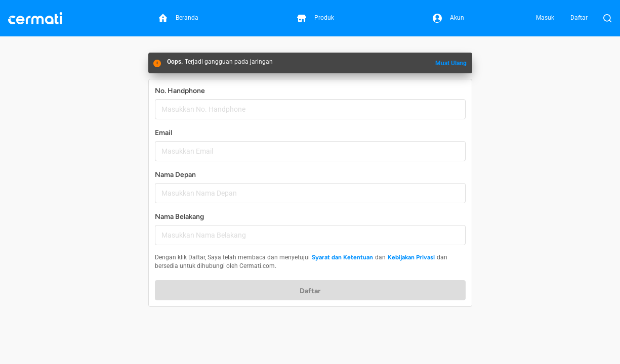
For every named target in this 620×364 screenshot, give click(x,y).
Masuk (545, 18)
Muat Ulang (451, 63)
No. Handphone (180, 91)
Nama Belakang (179, 217)
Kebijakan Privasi (411, 257)
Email (163, 133)
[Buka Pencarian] (607, 18)
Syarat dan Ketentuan (342, 257)
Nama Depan (175, 175)
